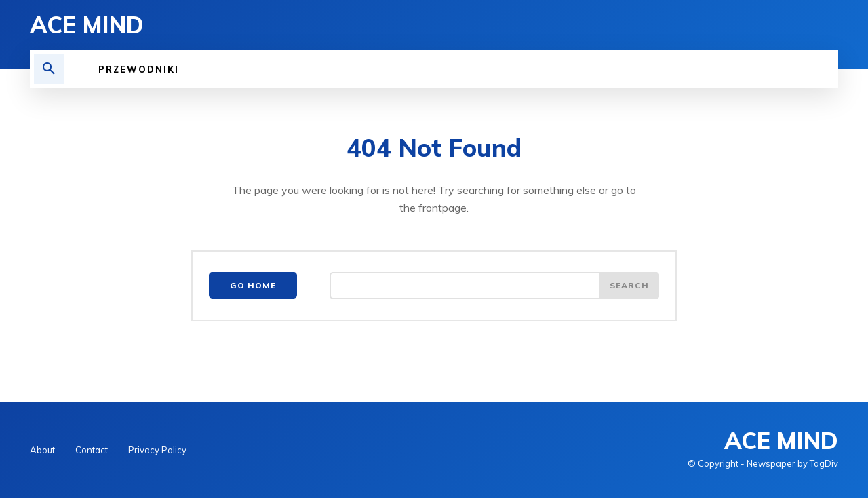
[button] (49, 69)
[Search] (629, 286)
